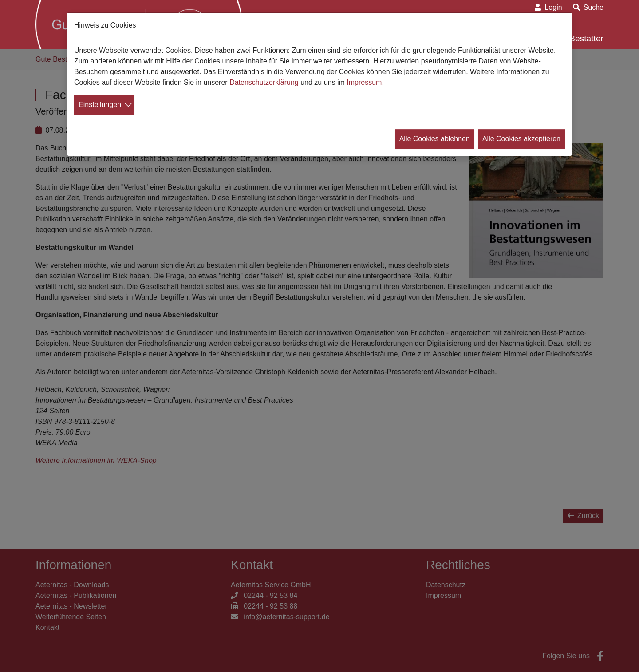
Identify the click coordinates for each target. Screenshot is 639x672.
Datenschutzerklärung (264, 82)
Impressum (364, 82)
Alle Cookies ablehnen (435, 139)
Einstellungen (100, 105)
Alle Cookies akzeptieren (521, 139)
